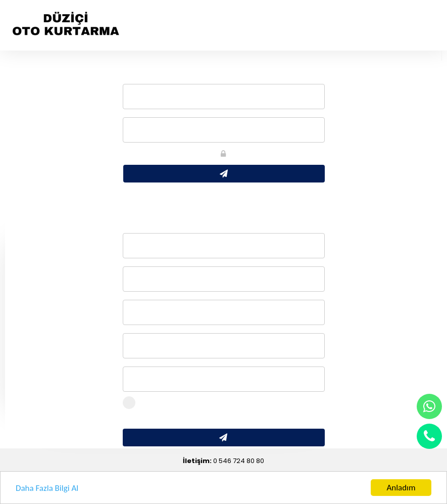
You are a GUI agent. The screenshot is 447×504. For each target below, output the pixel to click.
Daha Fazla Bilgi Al (47, 488)
